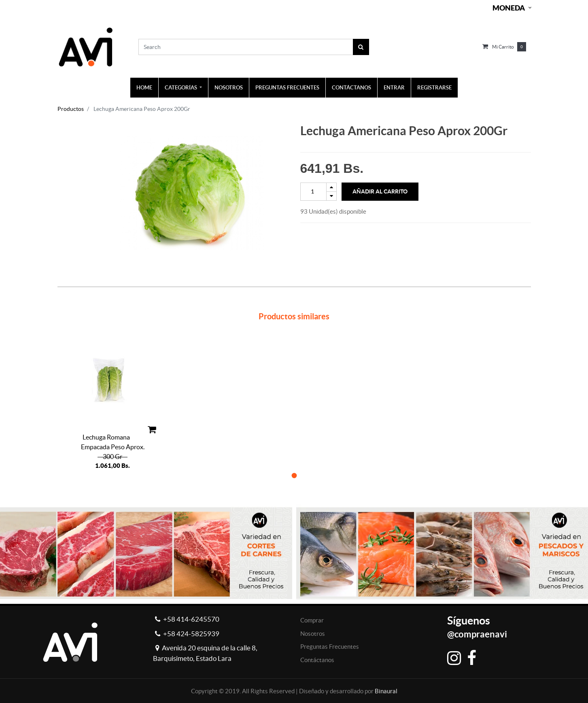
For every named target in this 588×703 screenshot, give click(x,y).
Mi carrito (503, 47)
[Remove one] (331, 196)
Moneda (509, 8)
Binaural (386, 691)
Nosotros (313, 634)
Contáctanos (317, 660)
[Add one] (331, 187)
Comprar (312, 620)
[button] (294, 475)
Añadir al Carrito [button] (380, 191)
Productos (71, 109)
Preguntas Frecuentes (330, 647)
